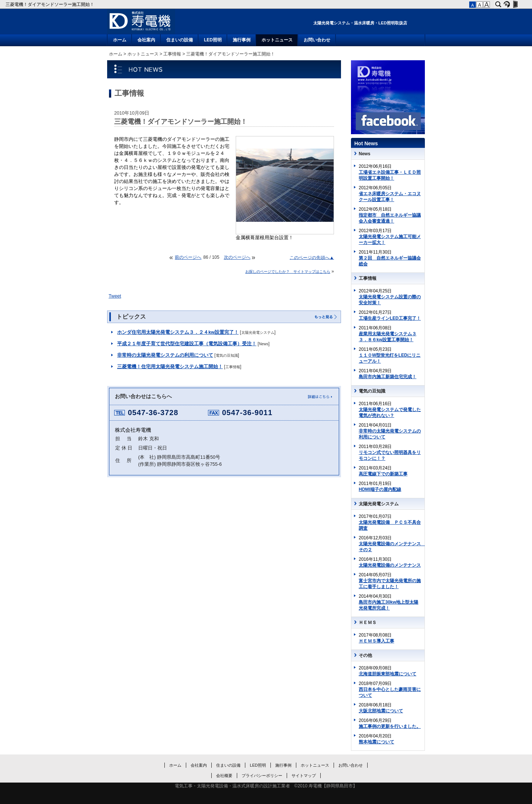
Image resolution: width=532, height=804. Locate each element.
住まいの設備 (180, 40)
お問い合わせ (317, 40)
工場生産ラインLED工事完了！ (390, 318)
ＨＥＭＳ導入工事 (376, 641)
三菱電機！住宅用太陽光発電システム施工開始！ (170, 367)
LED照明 (213, 40)
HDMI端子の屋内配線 (380, 489)
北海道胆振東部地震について (388, 674)
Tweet (115, 296)
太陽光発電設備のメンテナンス (390, 565)
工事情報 (172, 54)
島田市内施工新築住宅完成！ (388, 377)
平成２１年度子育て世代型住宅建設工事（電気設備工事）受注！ (187, 344)
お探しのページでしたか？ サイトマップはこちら (288, 272)
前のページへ (188, 257)
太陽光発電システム (258, 333)
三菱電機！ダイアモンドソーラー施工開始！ (50, 4)
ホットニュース (277, 40)
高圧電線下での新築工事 (383, 474)
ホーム (120, 40)
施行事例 (242, 40)
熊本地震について (376, 742)
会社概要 (224, 776)
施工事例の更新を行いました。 (390, 726)
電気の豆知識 (227, 355)
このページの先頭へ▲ (312, 257)
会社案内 (146, 40)
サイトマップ (304, 776)
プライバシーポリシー (262, 776)
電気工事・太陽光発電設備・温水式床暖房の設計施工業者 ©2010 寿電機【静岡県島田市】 (266, 786)
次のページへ (237, 257)
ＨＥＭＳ (368, 622)
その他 (365, 655)
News (264, 344)
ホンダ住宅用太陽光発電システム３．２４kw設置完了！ (178, 332)
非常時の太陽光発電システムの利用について (165, 355)
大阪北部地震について (381, 711)
